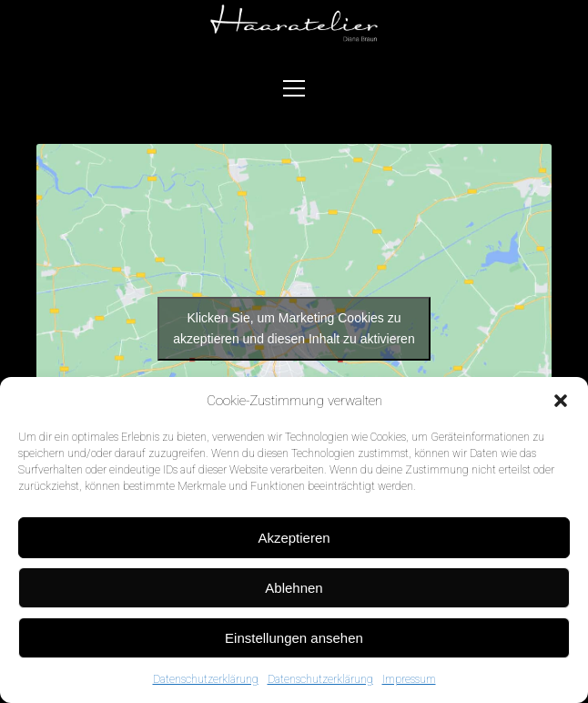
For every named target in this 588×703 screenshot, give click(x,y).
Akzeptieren (294, 538)
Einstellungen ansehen (294, 638)
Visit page (294, 24)
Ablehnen (294, 588)
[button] (561, 401)
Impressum (409, 679)
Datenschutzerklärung (206, 679)
